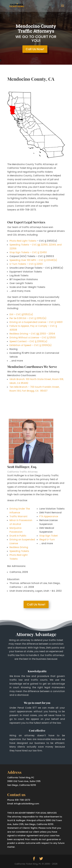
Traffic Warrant (18, 516)
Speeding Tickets (19, 551)
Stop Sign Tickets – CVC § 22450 (28, 252)
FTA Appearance (49, 516)
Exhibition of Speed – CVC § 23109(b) (31, 345)
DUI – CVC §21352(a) (21, 314)
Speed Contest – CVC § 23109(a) (28, 341)
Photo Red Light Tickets (23, 241)
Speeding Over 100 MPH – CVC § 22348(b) (33, 260)
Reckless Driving (19, 547)
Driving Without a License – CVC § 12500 (33, 338)
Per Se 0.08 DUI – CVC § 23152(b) (28, 318)
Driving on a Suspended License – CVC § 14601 (36, 322)
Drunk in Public (18, 536)
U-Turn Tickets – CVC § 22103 (26, 264)
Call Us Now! (35, 49)
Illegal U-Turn (47, 540)
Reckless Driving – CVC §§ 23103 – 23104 (32, 334)
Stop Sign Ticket (49, 536)
